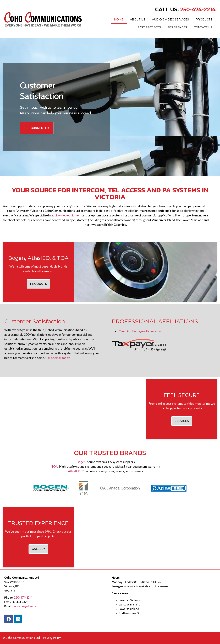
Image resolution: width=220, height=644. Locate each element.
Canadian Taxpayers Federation (140, 331)
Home (119, 20)
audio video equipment (66, 215)
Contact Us (203, 27)
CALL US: (185, 10)
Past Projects (149, 27)
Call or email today (57, 358)
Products (204, 20)
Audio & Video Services (170, 20)
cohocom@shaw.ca (25, 606)
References (177, 27)
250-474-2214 (23, 598)
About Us (138, 20)
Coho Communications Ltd (23, 638)
